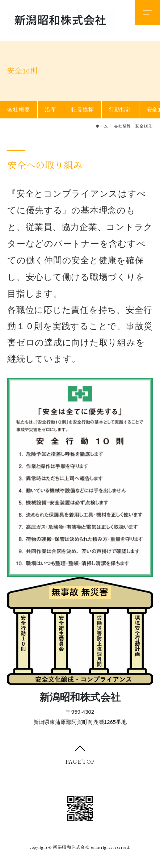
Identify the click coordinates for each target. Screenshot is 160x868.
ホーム (102, 126)
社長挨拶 (83, 110)
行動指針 (120, 110)
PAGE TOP (80, 762)
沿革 (51, 110)
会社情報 (123, 126)
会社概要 (19, 110)
